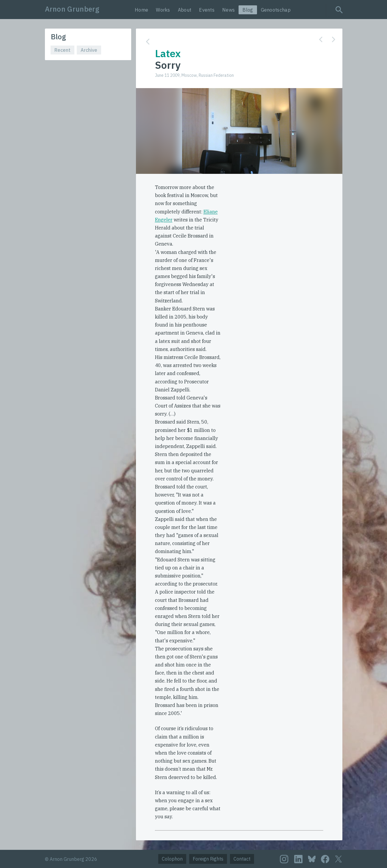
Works (163, 10)
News (228, 10)
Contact (242, 859)
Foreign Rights (208, 859)
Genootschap (276, 10)
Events (207, 10)
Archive (89, 50)
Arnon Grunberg (72, 9)
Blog (248, 10)
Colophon (172, 859)
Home (141, 10)
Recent (62, 50)
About (185, 10)
